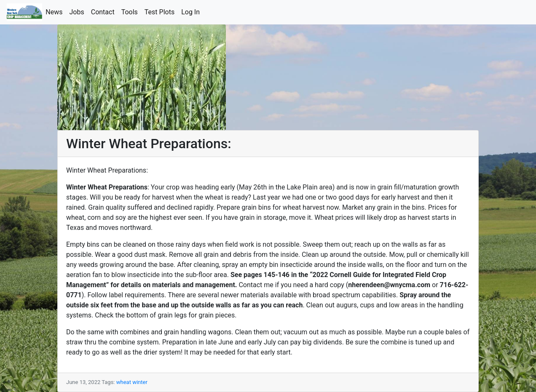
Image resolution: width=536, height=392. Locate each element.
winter (140, 382)
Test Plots (161, 12)
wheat (124, 382)
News (56, 12)
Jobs (79, 12)
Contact (105, 12)
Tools (131, 12)
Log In (192, 12)
